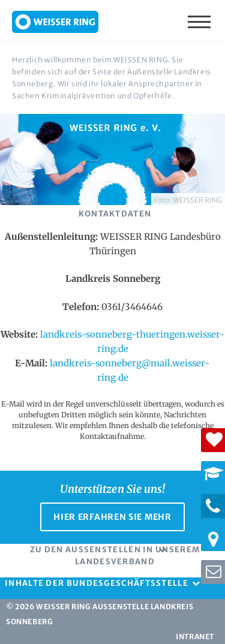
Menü (200, 21)
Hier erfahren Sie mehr (112, 517)
